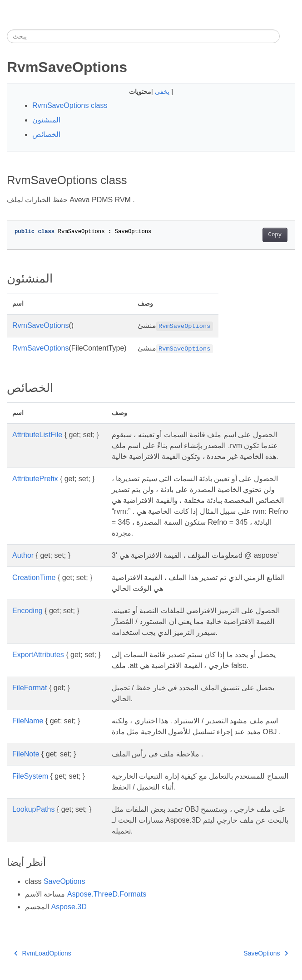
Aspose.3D (69, 907)
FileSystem (30, 776)
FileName (28, 721)
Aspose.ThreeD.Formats (107, 894)
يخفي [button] (163, 92)
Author (23, 555)
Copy (275, 235)
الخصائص (46, 134)
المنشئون (46, 120)
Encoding (27, 611)
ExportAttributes (38, 655)
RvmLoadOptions (43, 953)
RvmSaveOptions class (70, 105)
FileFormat (30, 688)
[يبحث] (143, 36)
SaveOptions (64, 881)
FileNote (26, 754)
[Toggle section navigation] (287, 36)
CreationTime (34, 578)
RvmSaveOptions (41, 325)
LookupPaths (33, 809)
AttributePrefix (35, 479)
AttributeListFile (37, 435)
